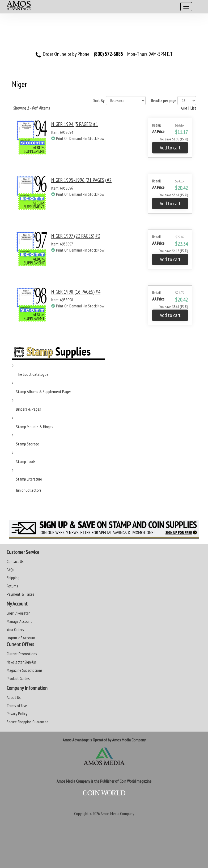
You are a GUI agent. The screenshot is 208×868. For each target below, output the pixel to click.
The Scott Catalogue (32, 374)
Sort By (99, 101)
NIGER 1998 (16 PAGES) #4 (76, 292)
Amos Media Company (117, 813)
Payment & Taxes (20, 594)
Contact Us (15, 561)
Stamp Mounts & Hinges (35, 427)
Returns (12, 586)
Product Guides (18, 678)
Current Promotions (22, 654)
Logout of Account (21, 638)
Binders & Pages (28, 409)
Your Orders (15, 629)
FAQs (10, 570)
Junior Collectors (29, 490)
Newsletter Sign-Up (21, 662)
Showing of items (32, 108)
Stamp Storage (27, 444)
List (193, 108)
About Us (14, 697)
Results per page (164, 101)
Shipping (13, 578)
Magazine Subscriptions (25, 670)
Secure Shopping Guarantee (27, 722)
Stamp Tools (26, 461)
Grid (184, 108)
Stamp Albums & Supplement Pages (44, 391)
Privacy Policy (17, 713)
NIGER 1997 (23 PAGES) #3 (76, 236)
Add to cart (170, 148)
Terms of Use (17, 706)
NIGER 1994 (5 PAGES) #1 (75, 124)
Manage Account (19, 621)
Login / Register (18, 613)
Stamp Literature (29, 479)
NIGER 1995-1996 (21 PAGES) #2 (81, 180)
